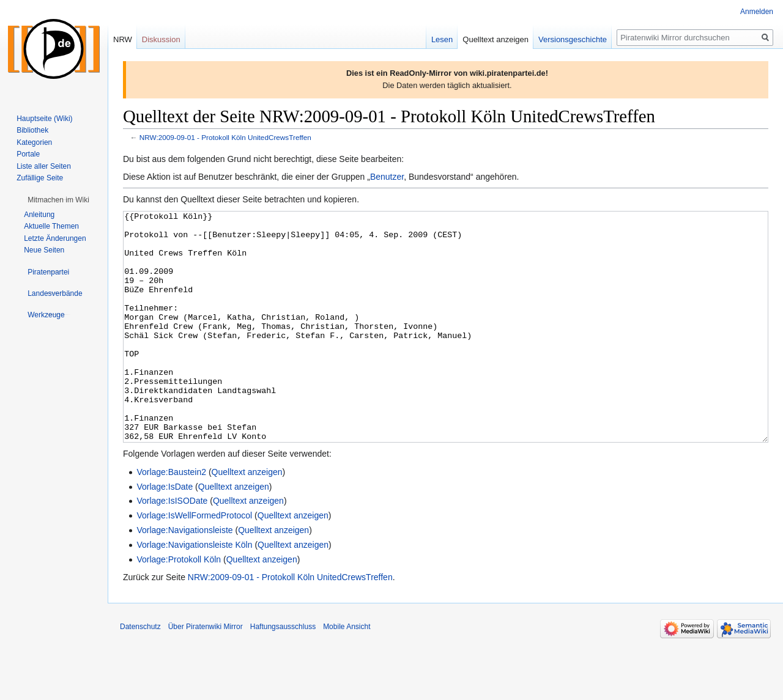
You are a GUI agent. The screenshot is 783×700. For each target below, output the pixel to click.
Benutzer (387, 177)
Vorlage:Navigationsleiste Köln (194, 591)
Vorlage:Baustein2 (171, 518)
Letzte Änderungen (55, 238)
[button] (58, 200)
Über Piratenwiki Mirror (206, 672)
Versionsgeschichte (573, 39)
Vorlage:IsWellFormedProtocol (194, 561)
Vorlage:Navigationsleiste (184, 576)
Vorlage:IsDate (165, 532)
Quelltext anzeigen (247, 518)
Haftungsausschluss (283, 672)
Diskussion (161, 39)
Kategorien (34, 142)
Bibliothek (32, 130)
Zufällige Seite (40, 178)
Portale (28, 154)
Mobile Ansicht (347, 672)
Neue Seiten (44, 250)
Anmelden (757, 12)
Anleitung (39, 215)
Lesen (442, 39)
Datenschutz (140, 672)
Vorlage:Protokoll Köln (179, 605)
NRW (123, 39)
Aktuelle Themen (51, 226)
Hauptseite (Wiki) (44, 119)
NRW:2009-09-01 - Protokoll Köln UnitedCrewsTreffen (225, 137)
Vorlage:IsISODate (172, 547)
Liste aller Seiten (44, 166)
